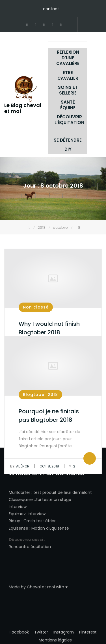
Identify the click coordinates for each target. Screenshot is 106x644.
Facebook (27, 25)
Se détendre (68, 140)
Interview (18, 507)
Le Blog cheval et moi (23, 108)
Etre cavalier (68, 75)
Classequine (21, 500)
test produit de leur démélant (63, 492)
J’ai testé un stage (53, 500)
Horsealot (70, 25)
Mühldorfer (20, 492)
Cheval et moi (41, 587)
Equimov (17, 514)
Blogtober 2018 (40, 395)
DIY (68, 149)
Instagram (53, 25)
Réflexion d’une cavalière (68, 58)
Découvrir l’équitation (69, 120)
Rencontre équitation (30, 547)
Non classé (36, 307)
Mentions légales (55, 640)
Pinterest (36, 25)
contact (51, 9)
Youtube (61, 25)
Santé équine (68, 105)
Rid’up (15, 521)
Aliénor (20, 466)
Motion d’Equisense (50, 528)
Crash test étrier (40, 521)
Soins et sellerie (68, 90)
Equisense (19, 528)
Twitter (44, 25)
